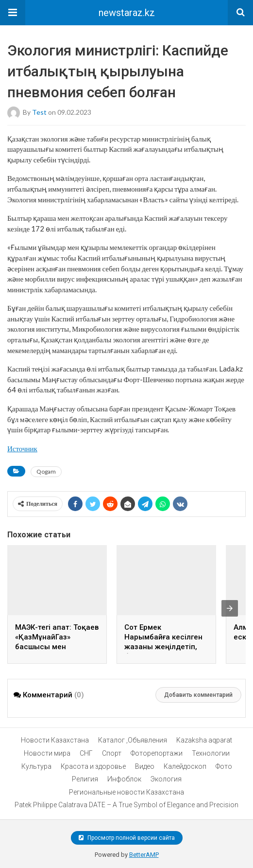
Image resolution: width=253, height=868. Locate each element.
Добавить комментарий (198, 695)
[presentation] (230, 608)
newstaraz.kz (127, 13)
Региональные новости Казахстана (126, 792)
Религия (85, 779)
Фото (224, 766)
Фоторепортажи (157, 753)
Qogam (46, 471)
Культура (36, 766)
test (39, 112)
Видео (145, 766)
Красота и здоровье (93, 766)
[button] (13, 13)
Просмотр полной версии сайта (127, 838)
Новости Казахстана (55, 740)
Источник (22, 448)
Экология (166, 779)
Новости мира (47, 753)
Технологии (211, 753)
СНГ (86, 753)
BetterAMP (144, 855)
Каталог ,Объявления (133, 740)
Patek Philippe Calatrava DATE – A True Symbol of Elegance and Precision (126, 805)
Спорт (112, 753)
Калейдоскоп (185, 766)
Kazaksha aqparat (204, 740)
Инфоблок (124, 779)
